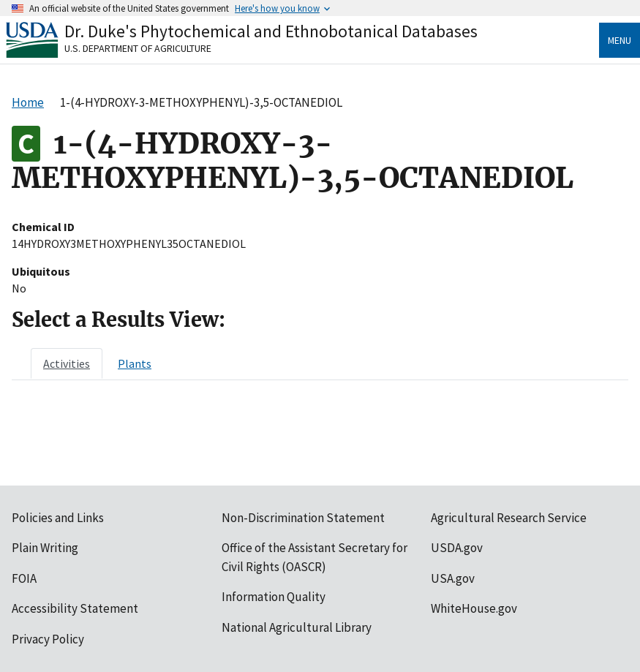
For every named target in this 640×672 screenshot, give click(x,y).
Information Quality (274, 597)
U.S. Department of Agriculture (138, 48)
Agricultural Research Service (509, 518)
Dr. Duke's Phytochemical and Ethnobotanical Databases (271, 31)
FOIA (24, 578)
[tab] (67, 363)
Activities (67, 363)
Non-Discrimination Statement (303, 518)
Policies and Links (58, 518)
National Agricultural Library (297, 627)
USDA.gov (457, 548)
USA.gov (453, 578)
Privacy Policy (48, 639)
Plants (135, 363)
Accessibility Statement (75, 608)
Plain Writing (45, 548)
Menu (620, 40)
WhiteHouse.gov (474, 608)
